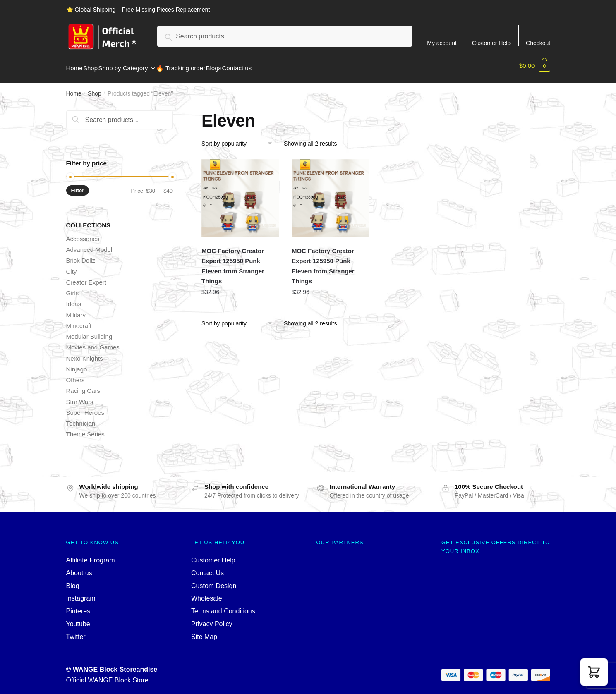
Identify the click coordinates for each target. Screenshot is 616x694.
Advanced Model (89, 245)
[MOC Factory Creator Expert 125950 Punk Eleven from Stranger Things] (240, 193)
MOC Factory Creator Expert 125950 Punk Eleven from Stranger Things (233, 261)
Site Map (204, 632)
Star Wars (80, 397)
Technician (81, 418)
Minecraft (79, 321)
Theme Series (85, 429)
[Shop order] (240, 139)
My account (442, 43)
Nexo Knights (85, 353)
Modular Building (89, 331)
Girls (73, 288)
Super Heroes (85, 408)
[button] (594, 672)
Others (76, 375)
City (72, 267)
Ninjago (77, 364)
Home (74, 89)
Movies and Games (93, 342)
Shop (95, 89)
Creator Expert (86, 277)
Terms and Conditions (223, 606)
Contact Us (207, 568)
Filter (78, 185)
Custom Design (214, 581)
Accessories (83, 234)
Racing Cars (83, 386)
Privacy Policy (212, 619)
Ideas (74, 299)
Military (76, 310)
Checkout (538, 43)
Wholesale (207, 593)
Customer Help (491, 43)
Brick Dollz (81, 255)
